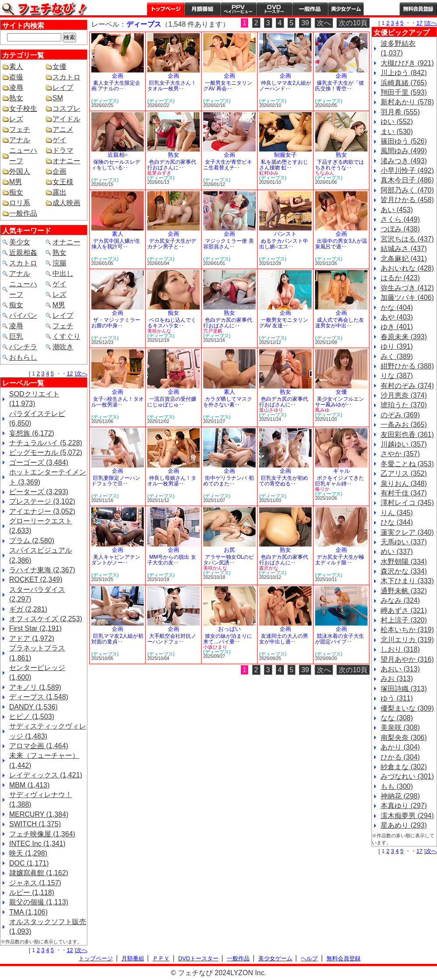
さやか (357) (400, 454)
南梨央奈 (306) (404, 738)
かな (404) (397, 308)
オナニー (66, 161)
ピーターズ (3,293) (39, 492)
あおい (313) (400, 669)
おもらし (23, 357)
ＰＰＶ (161, 958)
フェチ (20, 129)
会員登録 (418, 9)
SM (58, 98)
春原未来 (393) (404, 337)
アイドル (66, 119)
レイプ (63, 88)
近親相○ (118, 155)
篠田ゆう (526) (404, 141)
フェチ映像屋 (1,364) (42, 834)
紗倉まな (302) (404, 767)
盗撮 (16, 77)
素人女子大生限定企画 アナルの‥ (116, 86)
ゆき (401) (397, 327)
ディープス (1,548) (39, 697)
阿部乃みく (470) (407, 190)
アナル (20, 140)
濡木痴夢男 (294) (407, 816)
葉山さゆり (271, 410)
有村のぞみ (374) (407, 386)
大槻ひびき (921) (407, 63)
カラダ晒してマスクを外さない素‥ (228, 402)
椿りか (322, 489)
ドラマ (63, 150)
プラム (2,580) (32, 541)
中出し (63, 273)
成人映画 (66, 203)
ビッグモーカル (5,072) (46, 452)
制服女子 (285, 155)
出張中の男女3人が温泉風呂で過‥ (341, 244)
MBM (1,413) (29, 785)
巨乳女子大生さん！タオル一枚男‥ (172, 86)
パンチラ (23, 347)
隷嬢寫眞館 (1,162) (39, 873)
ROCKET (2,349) (36, 579)
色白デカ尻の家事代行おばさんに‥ (172, 165)
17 (420, 23)
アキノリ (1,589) (35, 687)
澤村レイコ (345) (407, 503)
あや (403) (397, 317)
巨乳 (16, 336)
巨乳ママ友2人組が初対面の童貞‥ (117, 639)
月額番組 (202, 9)
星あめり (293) (404, 825)
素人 (16, 67)
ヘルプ (382, 9)
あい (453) (397, 210)
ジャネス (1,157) (35, 883)
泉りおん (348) (404, 483)
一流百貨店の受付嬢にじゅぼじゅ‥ (172, 402)
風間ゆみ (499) (404, 151)
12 (70, 373)
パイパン (23, 315)
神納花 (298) (400, 796)
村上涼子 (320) (404, 620)
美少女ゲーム (346, 9)
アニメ (63, 129)
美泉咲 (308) (400, 727)
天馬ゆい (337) (404, 542)
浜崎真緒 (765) (404, 83)
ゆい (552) (397, 122)
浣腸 (59, 263)
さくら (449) (400, 219)
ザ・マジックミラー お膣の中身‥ (116, 323)
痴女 (16, 192)
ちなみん (325, 173)
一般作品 (310, 9)
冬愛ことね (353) (407, 464)
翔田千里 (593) (404, 92)
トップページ (166, 9)
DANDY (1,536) (33, 707)
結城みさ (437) (404, 249)
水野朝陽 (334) (404, 562)
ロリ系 (20, 203)
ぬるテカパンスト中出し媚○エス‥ (284, 244)
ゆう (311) (397, 698)
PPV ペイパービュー (238, 9)
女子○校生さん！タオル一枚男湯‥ (118, 402)
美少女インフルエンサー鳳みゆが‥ (340, 402)
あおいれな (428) (407, 268)
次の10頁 (353, 23)
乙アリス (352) (404, 473)
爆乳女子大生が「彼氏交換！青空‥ (340, 86)
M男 (16, 182)
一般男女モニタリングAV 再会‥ (228, 86)
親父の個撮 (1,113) (39, 902)
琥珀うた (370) (404, 405)
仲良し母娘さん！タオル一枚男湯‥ (172, 481)
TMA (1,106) (28, 912)
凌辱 (16, 88)
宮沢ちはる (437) (407, 239)
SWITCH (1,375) (35, 824)
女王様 (63, 182)
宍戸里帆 (213, 331)
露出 (59, 192)
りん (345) (397, 513)
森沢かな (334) (404, 571)
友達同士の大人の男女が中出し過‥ (284, 639)
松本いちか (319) (407, 630)
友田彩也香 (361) (407, 435)
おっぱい (229, 629)
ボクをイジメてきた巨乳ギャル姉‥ (340, 481)
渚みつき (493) (404, 161)
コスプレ (66, 108)
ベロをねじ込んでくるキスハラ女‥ (172, 323)
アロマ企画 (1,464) (39, 746)
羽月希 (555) (400, 112)
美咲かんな (159, 331)
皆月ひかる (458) (407, 200)
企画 (59, 171)
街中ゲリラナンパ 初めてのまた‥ (229, 481)
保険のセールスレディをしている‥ (116, 165)
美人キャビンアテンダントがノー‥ (116, 560)
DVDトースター (274, 9)
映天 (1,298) (28, 853)
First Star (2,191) (35, 628)
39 (305, 23)
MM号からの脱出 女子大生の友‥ (172, 560)
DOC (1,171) (29, 863)
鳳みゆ (322, 410)
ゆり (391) (397, 346)
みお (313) (397, 679)
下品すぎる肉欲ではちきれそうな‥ (340, 165)
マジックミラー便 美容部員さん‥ (229, 244)
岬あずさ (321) (404, 610)
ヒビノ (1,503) (32, 717)
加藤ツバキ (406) (407, 297)
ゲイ (59, 140)
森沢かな (269, 568)
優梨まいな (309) (407, 708)
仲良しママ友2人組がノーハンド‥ (285, 86)
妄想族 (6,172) (32, 433)
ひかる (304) (400, 757)
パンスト (285, 234)
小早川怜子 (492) (407, 170)
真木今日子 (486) (407, 180)
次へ (82, 373)
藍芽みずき (159, 173)
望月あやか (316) (407, 659)
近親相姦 (23, 253)
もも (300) (397, 786)
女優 (59, 67)
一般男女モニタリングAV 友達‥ (284, 323)
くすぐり (66, 336)
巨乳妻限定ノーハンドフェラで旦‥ (116, 481)
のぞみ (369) (400, 415)
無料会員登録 (343, 958)
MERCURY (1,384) (39, 814)
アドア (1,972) (32, 638)
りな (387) (397, 376)
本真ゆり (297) (404, 806)
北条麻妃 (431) (404, 259)
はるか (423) (400, 278)
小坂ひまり (215, 647)
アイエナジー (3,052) (42, 511)
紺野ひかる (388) (407, 366)
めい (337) (397, 552)
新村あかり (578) (407, 102)
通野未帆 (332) (404, 591)
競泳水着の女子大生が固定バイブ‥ (340, 639)
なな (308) (397, 718)
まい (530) (397, 132)
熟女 (16, 98)
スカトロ (66, 77)
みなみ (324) (400, 600)
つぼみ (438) (400, 229)
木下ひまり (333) (407, 581)
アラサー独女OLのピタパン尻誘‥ (229, 560)
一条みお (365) (404, 425)
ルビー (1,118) (32, 892)
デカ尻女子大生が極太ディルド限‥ (340, 560)
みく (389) (397, 356)
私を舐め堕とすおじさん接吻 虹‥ (284, 165)
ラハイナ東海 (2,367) (42, 570)
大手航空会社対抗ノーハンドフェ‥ (172, 639)
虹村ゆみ (269, 173)
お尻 (229, 550)
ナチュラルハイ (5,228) (46, 443)
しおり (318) (400, 649)
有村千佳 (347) (404, 493)
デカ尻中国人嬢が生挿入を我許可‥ (116, 244)
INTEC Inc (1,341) (37, 844)
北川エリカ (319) (407, 640)
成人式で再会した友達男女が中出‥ (340, 323)
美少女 (20, 242)
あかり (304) (400, 747)
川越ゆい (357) (404, 444)
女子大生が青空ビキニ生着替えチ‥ (228, 165)
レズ (16, 119)
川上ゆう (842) (404, 73)
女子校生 (23, 108)
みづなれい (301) (407, 776)
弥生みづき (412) (407, 288)
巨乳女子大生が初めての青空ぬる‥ (284, 481)
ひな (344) (397, 522)
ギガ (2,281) (28, 609)
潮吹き (63, 347)
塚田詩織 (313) (404, 689)
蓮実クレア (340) (407, 532)
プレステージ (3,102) (42, 501)
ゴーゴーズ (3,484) (39, 462)
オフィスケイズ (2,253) (46, 619)
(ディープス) (105, 101)
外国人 (20, 171)
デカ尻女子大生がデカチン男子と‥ (172, 244)
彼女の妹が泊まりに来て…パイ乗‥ (228, 639)
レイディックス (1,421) (46, 775)
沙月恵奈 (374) (404, 395)
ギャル (342, 471)
